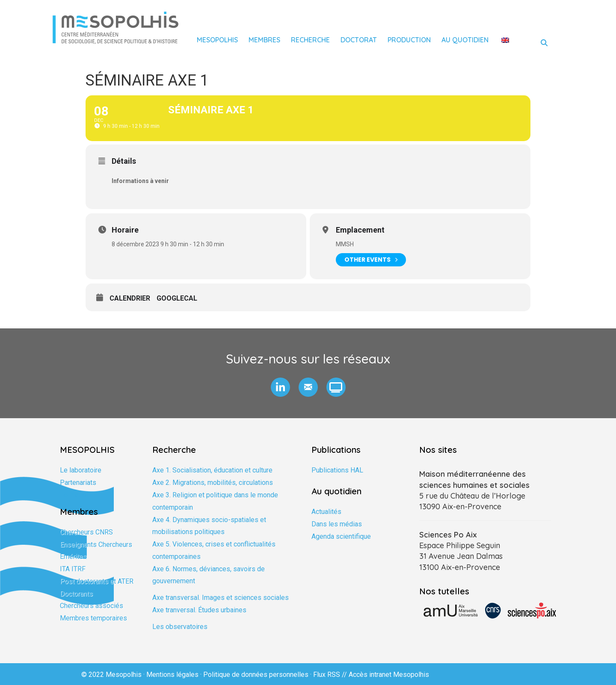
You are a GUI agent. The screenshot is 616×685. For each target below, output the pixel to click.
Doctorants (76, 594)
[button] (280, 387)
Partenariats (78, 483)
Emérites (73, 557)
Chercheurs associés (92, 606)
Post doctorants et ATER (97, 581)
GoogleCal (177, 298)
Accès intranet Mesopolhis (389, 675)
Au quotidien (465, 40)
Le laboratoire (81, 470)
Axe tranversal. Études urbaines (199, 610)
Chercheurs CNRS (86, 532)
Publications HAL (337, 470)
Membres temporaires (93, 618)
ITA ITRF (73, 569)
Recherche (310, 40)
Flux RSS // (331, 675)
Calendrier (130, 298)
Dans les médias (337, 524)
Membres (264, 40)
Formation (75, 495)
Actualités (326, 512)
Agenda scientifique (341, 536)
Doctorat (359, 40)
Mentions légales (172, 675)
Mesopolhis (217, 40)
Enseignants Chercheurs (96, 545)
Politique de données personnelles (256, 675)
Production (409, 40)
